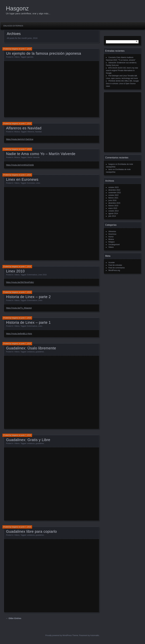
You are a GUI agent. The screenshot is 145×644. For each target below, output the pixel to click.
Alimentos (112, 231)
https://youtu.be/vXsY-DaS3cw (20, 139)
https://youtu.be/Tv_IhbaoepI (19, 308)
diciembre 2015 (114, 203)
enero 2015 (113, 208)
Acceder (112, 263)
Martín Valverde (33, 157)
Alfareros (31, 132)
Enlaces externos (13, 26)
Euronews (31, 183)
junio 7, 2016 (26, 49)
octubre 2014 (113, 211)
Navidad (38, 132)
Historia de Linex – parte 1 (28, 322)
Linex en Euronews (22, 179)
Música (17, 132)
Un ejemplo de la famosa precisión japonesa (44, 53)
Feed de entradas (115, 265)
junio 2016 (112, 200)
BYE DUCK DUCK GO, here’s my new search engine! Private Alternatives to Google (122, 70)
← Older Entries (14, 618)
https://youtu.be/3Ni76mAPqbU (20, 282)
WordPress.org (114, 270)
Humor (111, 237)
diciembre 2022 (114, 190)
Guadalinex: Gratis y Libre (28, 440)
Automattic (95, 635)
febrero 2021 (113, 198)
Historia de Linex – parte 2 (28, 297)
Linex (38, 183)
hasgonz (15, 49)
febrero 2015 (113, 206)
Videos (17, 57)
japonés (30, 57)
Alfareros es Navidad (24, 128)
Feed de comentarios (117, 268)
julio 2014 (112, 216)
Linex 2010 (15, 271)
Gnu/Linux (112, 234)
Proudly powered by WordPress (59, 635)
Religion (111, 242)
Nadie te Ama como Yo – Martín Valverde (41, 154)
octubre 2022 (113, 195)
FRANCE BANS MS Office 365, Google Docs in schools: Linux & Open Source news (122, 84)
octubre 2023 (113, 187)
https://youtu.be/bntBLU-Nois (19, 334)
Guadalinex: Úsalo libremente (31, 348)
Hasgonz (17, 8)
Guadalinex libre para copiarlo (31, 531)
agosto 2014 (113, 214)
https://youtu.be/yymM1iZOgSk (20, 165)
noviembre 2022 (115, 193)
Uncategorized (114, 245)
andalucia (31, 352)
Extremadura (32, 275)
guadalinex (40, 352)
